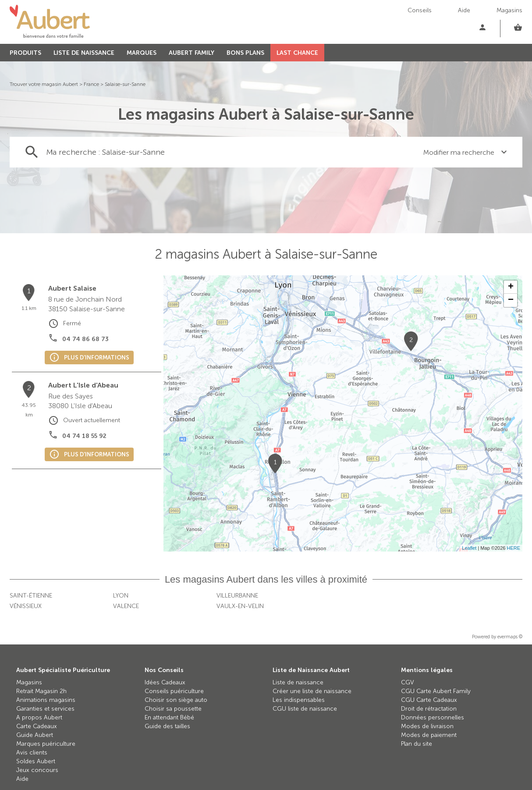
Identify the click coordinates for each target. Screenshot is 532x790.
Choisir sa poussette (173, 709)
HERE (513, 548)
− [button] (511, 300)
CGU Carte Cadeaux (429, 700)
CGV (408, 682)
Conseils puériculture (174, 691)
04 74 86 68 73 (85, 339)
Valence (126, 606)
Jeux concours (37, 770)
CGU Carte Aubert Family (436, 691)
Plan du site (417, 744)
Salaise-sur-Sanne (125, 84)
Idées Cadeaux (165, 682)
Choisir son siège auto (176, 700)
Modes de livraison (427, 726)
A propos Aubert (39, 717)
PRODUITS (25, 53)
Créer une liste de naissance (312, 691)
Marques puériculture (46, 744)
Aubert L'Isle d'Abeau (83, 385)
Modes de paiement (429, 735)
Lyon (121, 596)
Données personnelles (433, 717)
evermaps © (510, 637)
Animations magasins (46, 700)
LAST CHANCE (297, 53)
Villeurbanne (237, 596)
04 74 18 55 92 (84, 436)
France (91, 84)
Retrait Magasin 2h (41, 691)
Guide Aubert (35, 735)
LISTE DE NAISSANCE (84, 53)
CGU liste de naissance (305, 709)
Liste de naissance (298, 682)
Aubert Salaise (72, 288)
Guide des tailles (167, 726)
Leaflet (469, 548)
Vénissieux (26, 606)
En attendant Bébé (169, 717)
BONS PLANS (245, 53)
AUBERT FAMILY (192, 53)
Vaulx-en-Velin (240, 606)
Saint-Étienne (31, 596)
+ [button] (511, 287)
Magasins (509, 10)
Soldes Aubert (36, 761)
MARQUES (142, 53)
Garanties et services (45, 709)
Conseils (420, 10)
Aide (464, 10)
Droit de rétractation (429, 709)
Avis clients (32, 753)
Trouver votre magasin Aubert (44, 84)
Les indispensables (299, 700)
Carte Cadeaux (37, 726)
